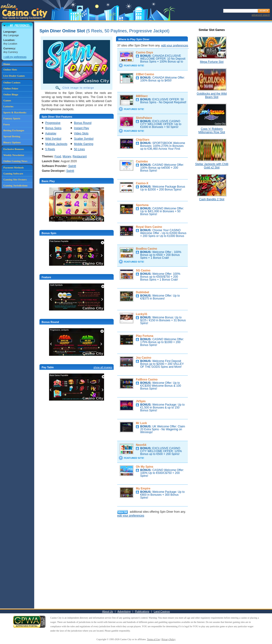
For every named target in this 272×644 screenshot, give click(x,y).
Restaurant (80, 156)
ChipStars (143, 140)
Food (58, 156)
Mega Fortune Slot (212, 62)
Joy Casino (144, 358)
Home (7, 64)
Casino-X (142, 183)
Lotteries (8, 106)
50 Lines (79, 149)
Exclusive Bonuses (14, 149)
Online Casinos (12, 82)
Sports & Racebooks (15, 112)
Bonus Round (83, 123)
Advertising (124, 611)
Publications (142, 611)
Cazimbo (142, 161)
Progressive (53, 123)
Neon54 (141, 445)
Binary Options (12, 142)
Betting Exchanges (14, 130)
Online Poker (11, 88)
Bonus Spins (53, 128)
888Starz (142, 96)
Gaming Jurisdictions (15, 185)
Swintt (72, 166)
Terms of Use (154, 639)
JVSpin (141, 401)
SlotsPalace (144, 118)
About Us (108, 611)
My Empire (143, 489)
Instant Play (81, 128)
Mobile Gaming (84, 144)
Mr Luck (141, 423)
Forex (7, 124)
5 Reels (50, 149)
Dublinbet (142, 292)
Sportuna (142, 205)
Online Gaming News (15, 161)
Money (67, 156)
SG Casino (143, 270)
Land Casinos (162, 611)
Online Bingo (11, 94)
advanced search (261, 15)
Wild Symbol (53, 139)
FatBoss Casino (147, 379)
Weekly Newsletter (14, 155)
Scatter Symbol (84, 139)
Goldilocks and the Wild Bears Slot (212, 95)
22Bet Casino (145, 74)
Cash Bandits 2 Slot (212, 199)
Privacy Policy (169, 639)
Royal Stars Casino (149, 227)
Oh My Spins (145, 467)
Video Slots (81, 133)
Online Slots (10, 69)
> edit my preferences (15, 57)
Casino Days (144, 52)
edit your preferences (175, 46)
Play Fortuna (145, 336)
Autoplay (51, 133)
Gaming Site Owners (15, 179)
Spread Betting (12, 136)
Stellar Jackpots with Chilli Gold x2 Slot (212, 166)
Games (7, 100)
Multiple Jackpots (56, 144)
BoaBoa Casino (147, 249)
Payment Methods (14, 167)
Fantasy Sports (12, 118)
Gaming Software (13, 173)
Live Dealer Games (14, 76)
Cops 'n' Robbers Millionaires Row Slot (212, 131)
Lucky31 (142, 314)
